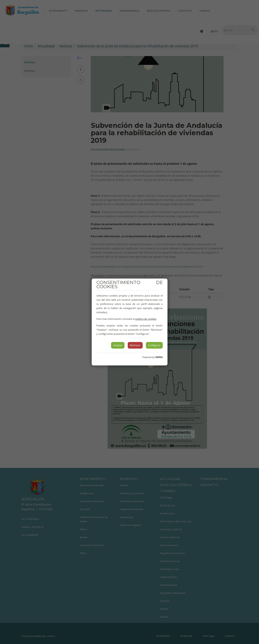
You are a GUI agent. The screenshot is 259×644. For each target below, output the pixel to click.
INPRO (159, 357)
